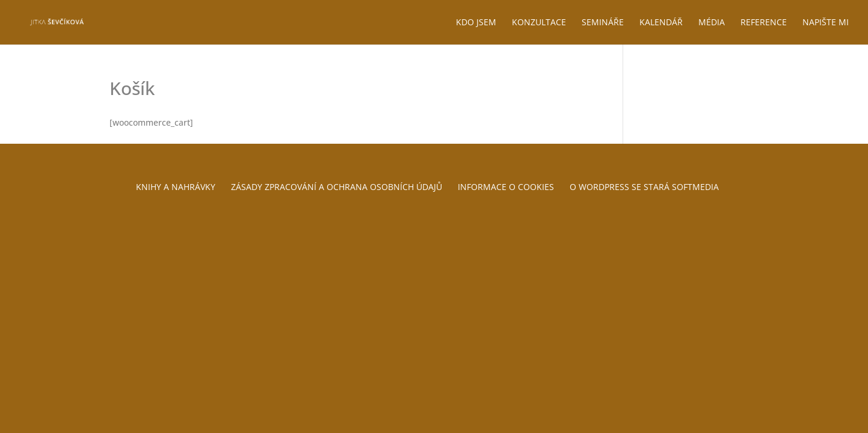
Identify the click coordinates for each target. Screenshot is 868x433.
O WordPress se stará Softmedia (644, 187)
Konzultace (539, 23)
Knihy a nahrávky (176, 187)
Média (712, 23)
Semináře (603, 23)
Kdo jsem (476, 23)
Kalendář (661, 23)
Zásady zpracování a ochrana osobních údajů (337, 187)
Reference (764, 23)
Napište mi (826, 23)
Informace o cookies (506, 187)
